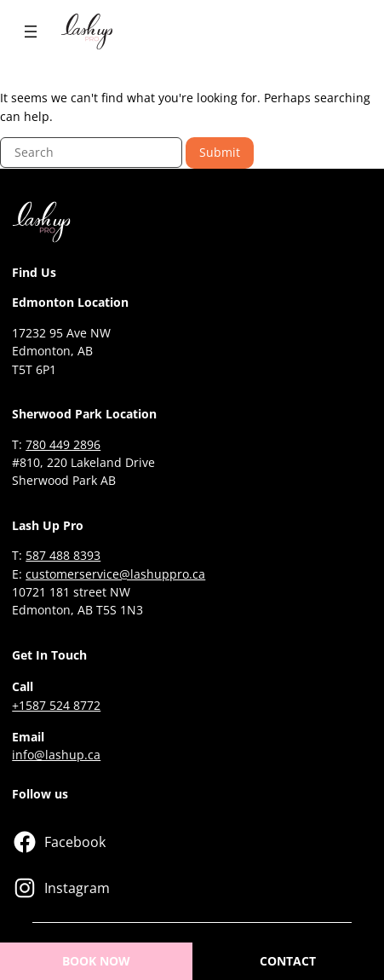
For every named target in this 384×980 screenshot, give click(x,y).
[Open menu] (31, 32)
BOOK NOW (96, 961)
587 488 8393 (63, 555)
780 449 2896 (63, 444)
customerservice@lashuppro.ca (115, 574)
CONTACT (288, 961)
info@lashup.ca (56, 755)
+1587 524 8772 (56, 705)
